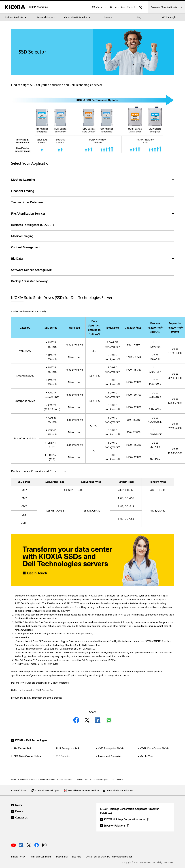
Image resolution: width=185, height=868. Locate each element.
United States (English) (124, 7)
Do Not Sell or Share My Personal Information (109, 857)
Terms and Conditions (40, 857)
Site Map (77, 857)
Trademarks (62, 857)
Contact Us (101, 7)
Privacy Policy (18, 857)
